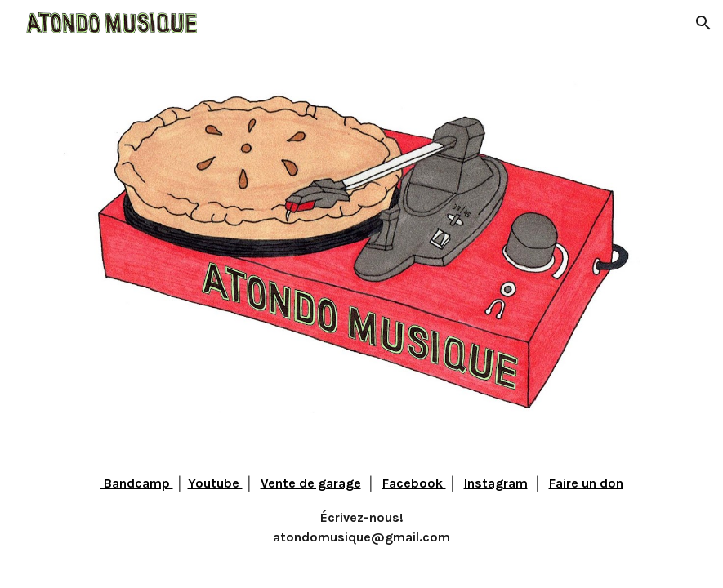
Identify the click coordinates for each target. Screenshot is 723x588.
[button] (703, 23)
